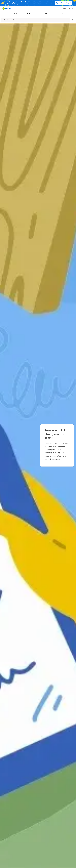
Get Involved (13, 14)
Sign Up (71, 8)
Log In (64, 8)
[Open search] (36, 20)
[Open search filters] (73, 20)
